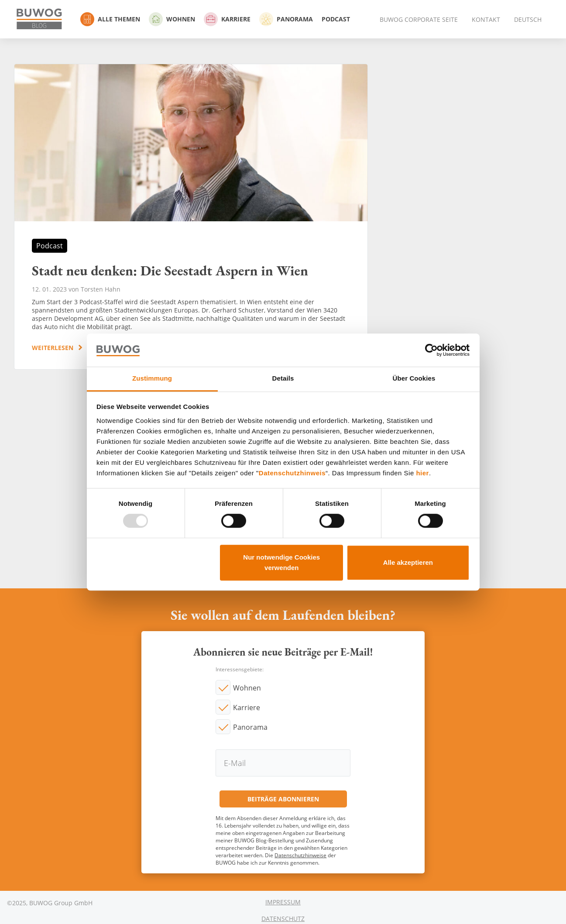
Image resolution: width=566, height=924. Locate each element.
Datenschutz (283, 919)
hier (422, 473)
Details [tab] (283, 379)
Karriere (227, 19)
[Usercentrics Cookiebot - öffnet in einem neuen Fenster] (431, 350)
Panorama (286, 19)
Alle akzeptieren (408, 562)
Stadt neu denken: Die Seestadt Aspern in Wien (191, 217)
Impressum (283, 902)
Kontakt (486, 19)
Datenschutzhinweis (292, 473)
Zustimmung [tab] (152, 379)
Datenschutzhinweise (300, 855)
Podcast (336, 19)
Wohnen (172, 19)
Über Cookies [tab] (414, 379)
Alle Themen (110, 19)
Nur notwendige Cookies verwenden (281, 562)
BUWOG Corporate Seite (419, 19)
